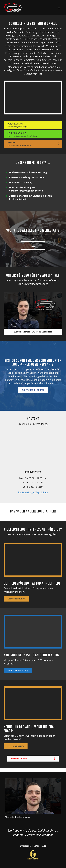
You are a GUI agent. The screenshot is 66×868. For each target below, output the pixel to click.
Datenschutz (40, 846)
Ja (33, 239)
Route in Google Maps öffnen (33, 492)
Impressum (26, 846)
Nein (33, 247)
